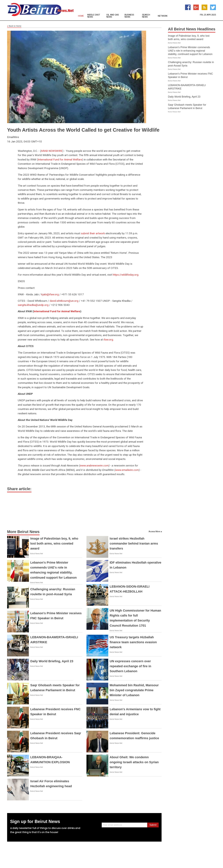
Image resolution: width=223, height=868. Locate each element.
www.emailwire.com (127, 470)
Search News (146, 16)
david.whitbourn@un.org (64, 301)
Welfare (77, 160)
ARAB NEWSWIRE (52, 151)
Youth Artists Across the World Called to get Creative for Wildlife (83, 130)
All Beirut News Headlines (192, 29)
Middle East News (94, 16)
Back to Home (14, 26)
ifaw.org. (109, 340)
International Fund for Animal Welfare (57, 311)
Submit (153, 825)
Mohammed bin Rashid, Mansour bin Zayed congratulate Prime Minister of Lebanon (134, 690)
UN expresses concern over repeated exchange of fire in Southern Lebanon (130, 666)
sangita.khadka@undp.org (33, 305)
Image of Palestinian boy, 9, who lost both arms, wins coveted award (54, 543)
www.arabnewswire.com (94, 466)
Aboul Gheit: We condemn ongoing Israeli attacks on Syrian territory (134, 762)
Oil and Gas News (113, 16)
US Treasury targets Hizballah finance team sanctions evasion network (133, 642)
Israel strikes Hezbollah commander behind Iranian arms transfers (134, 543)
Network (163, 16)
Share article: (19, 489)
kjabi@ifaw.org (50, 294)
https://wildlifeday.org (126, 275)
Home (81, 16)
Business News (129, 16)
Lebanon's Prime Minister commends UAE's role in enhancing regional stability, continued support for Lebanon (190, 51)
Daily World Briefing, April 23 (52, 661)
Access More (154, 531)
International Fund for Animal (55, 160)
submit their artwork (93, 233)
